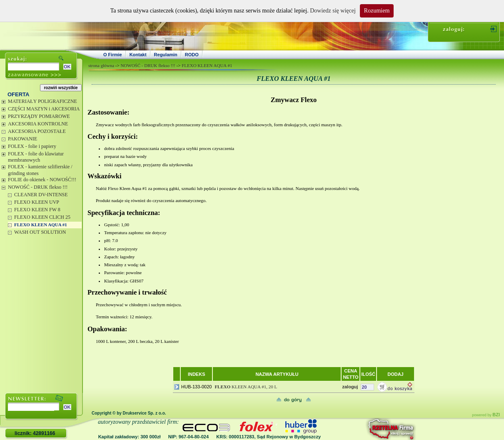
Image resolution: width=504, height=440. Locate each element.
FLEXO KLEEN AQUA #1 (41, 225)
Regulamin (166, 55)
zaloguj (350, 387)
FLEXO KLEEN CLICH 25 (42, 217)
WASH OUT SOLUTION (40, 232)
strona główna (101, 65)
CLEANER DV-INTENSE (41, 195)
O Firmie (113, 55)
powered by (486, 415)
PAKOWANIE (22, 139)
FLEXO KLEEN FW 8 (37, 210)
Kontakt (138, 55)
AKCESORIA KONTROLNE (38, 124)
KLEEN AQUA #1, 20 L (246, 387)
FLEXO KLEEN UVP (37, 202)
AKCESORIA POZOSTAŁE (37, 131)
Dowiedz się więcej (333, 11)
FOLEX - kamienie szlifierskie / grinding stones (40, 170)
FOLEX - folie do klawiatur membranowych (36, 157)
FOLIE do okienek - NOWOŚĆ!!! (42, 180)
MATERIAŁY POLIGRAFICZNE (42, 101)
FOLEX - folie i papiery (32, 146)
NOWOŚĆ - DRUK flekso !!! (38, 187)
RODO (192, 55)
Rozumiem (377, 11)
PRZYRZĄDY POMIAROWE (39, 116)
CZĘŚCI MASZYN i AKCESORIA (44, 109)
